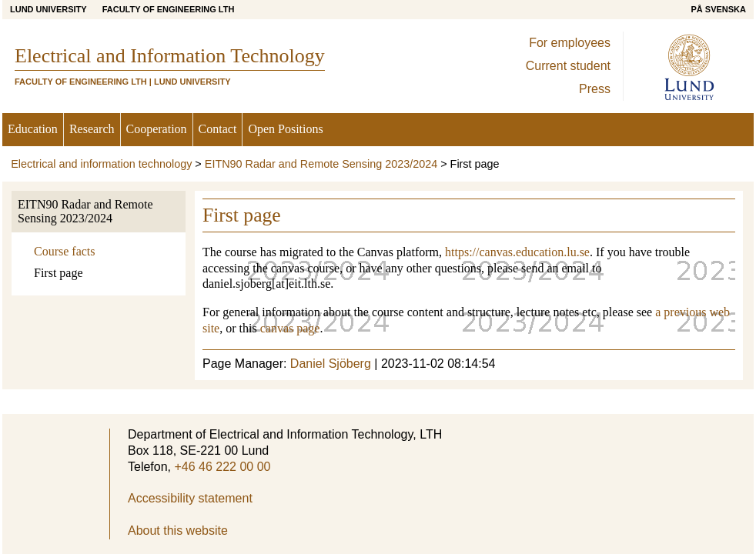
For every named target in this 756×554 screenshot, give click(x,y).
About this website (178, 531)
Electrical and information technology (101, 164)
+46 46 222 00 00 (222, 467)
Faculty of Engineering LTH (169, 9)
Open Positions (285, 129)
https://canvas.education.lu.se (517, 252)
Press (595, 89)
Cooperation (157, 129)
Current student (568, 66)
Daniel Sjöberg (331, 364)
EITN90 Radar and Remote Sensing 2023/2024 (321, 164)
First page (59, 273)
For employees (570, 43)
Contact (218, 129)
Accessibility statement (190, 498)
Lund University (49, 9)
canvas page (290, 328)
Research (92, 129)
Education (33, 129)
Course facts (65, 251)
